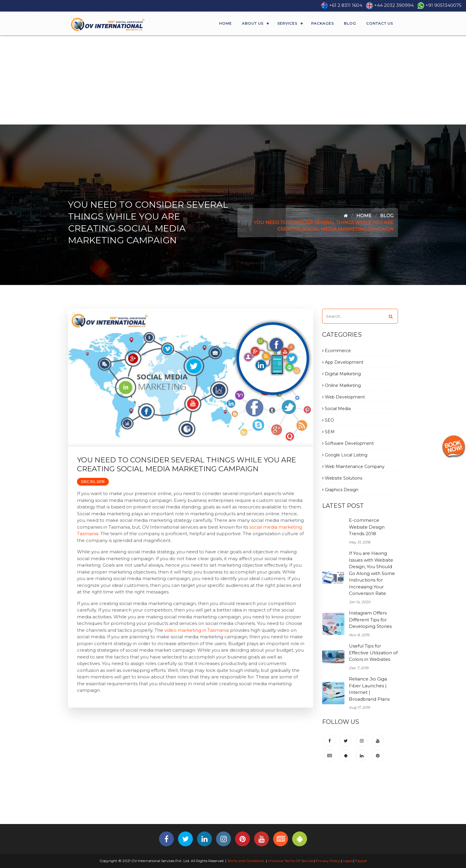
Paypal (361, 861)
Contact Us (380, 23)
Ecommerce (337, 351)
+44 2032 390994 (394, 5)
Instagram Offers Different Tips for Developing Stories (370, 620)
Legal (347, 861)
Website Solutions (342, 478)
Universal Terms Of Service (290, 861)
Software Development (348, 443)
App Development (343, 362)
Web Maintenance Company (353, 467)
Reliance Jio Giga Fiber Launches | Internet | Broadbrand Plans (369, 689)
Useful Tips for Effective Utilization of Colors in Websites (373, 653)
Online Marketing (341, 385)
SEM (328, 432)
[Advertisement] (233, 80)
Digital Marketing (341, 374)
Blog (350, 23)
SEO (328, 420)
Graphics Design (340, 490)
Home (225, 23)
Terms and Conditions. (246, 861)
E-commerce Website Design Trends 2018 (367, 527)
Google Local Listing (345, 455)
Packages (322, 23)
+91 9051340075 (444, 5)
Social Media (336, 409)
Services (287, 23)
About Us (253, 23)
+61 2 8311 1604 (346, 5)
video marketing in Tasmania (197, 630)
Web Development (344, 397)
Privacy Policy (328, 861)
